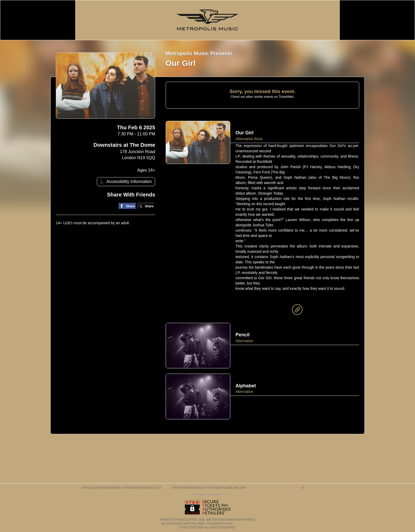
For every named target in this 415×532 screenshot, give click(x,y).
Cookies (283, 488)
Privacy (296, 488)
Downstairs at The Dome (124, 145)
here (166, 488)
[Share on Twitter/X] (146, 206)
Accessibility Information (125, 182)
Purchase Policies (318, 488)
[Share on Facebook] (127, 206)
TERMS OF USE (243, 524)
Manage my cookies (208, 494)
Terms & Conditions (260, 488)
